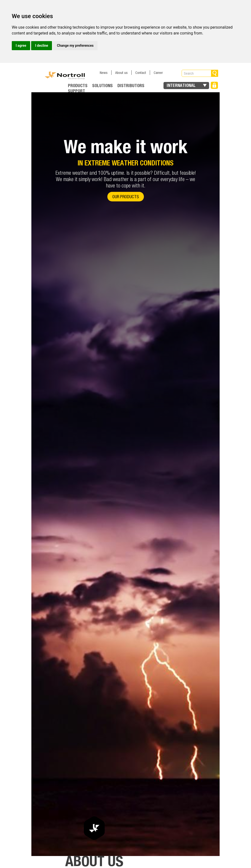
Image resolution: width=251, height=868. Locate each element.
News (104, 73)
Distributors (131, 86)
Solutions (102, 86)
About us (121, 73)
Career (158, 73)
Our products (126, 197)
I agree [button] (21, 46)
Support (76, 91)
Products (78, 86)
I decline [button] (42, 46)
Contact (141, 73)
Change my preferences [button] (75, 46)
